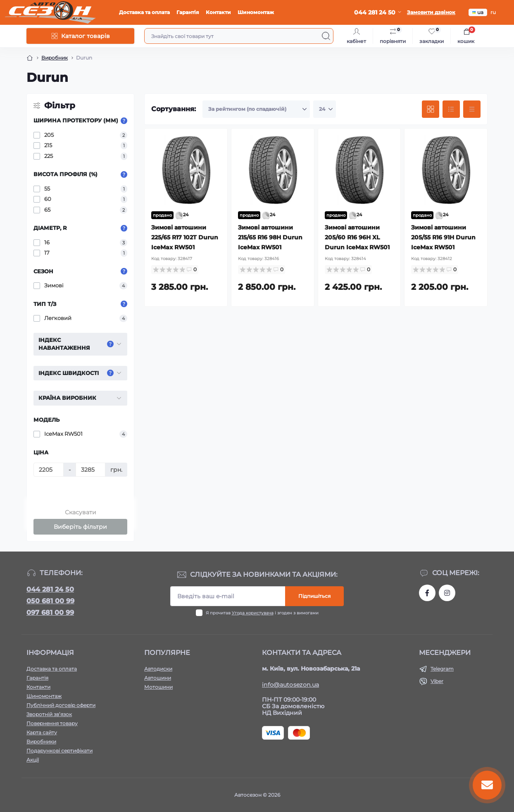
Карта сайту (42, 732)
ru (493, 12)
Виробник (55, 58)
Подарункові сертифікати (59, 751)
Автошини (158, 678)
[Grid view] (431, 109)
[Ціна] (49, 470)
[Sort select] (256, 109)
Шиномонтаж (256, 12)
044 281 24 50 (50, 589)
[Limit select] (325, 109)
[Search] (326, 36)
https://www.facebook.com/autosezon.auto (427, 593)
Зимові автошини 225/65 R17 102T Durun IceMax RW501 (185, 237)
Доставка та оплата (144, 12)
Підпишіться (314, 596)
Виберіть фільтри (80, 527)
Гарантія (188, 12)
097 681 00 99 (50, 613)
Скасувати (81, 512)
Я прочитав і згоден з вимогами (262, 613)
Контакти (218, 12)
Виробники (41, 742)
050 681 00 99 (50, 601)
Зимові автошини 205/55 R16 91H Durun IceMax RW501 (443, 237)
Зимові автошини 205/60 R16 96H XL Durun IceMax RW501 (357, 237)
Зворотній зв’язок (49, 714)
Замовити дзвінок (431, 12)
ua (478, 12)
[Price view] (472, 109)
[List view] (451, 109)
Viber (437, 681)
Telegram (442, 669)
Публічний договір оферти (61, 705)
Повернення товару (52, 723)
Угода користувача (253, 613)
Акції (33, 760)
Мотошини (158, 687)
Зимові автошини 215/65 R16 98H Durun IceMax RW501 (270, 237)
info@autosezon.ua (290, 685)
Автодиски (158, 669)
